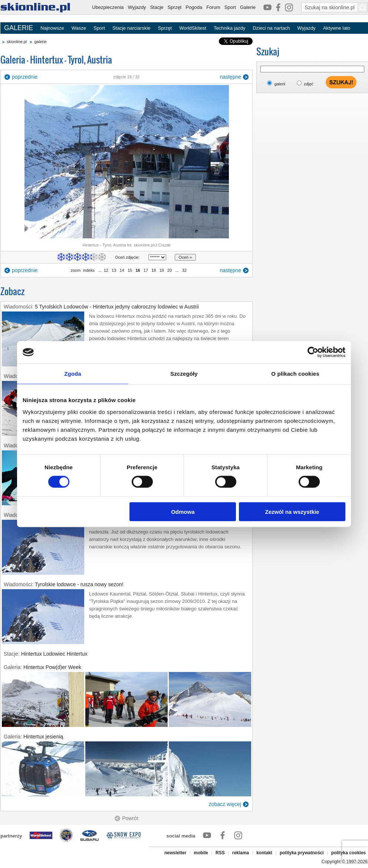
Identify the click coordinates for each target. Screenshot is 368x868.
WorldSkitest (193, 28)
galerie (40, 42)
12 (106, 270)
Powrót (130, 818)
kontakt (264, 853)
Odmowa (183, 511)
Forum (213, 7)
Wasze (79, 28)
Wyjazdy (137, 7)
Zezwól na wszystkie (292, 511)
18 (154, 270)
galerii (280, 84)
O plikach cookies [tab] (295, 374)
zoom (75, 270)
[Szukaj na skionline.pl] (363, 7)
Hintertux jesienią (43, 737)
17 (146, 270)
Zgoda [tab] (73, 374)
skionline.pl (17, 42)
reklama (241, 853)
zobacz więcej (225, 804)
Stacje (157, 7)
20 (170, 270)
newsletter (175, 853)
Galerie (248, 7)
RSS (220, 853)
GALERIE (19, 28)
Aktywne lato (337, 28)
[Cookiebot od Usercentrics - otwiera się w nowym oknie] (313, 352)
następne (230, 77)
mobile (201, 853)
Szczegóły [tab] (184, 374)
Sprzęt (175, 7)
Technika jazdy (229, 28)
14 (122, 270)
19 (162, 270)
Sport (230, 7)
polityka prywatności (302, 853)
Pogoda (194, 7)
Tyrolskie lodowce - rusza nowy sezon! (79, 584)
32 (184, 270)
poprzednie (25, 77)
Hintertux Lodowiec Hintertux (54, 654)
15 (130, 270)
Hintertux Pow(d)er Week (52, 667)
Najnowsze (52, 28)
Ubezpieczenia (108, 7)
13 (114, 270)
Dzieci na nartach (271, 28)
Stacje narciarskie (132, 28)
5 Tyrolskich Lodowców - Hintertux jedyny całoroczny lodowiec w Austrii (117, 307)
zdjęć (309, 84)
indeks (89, 270)
